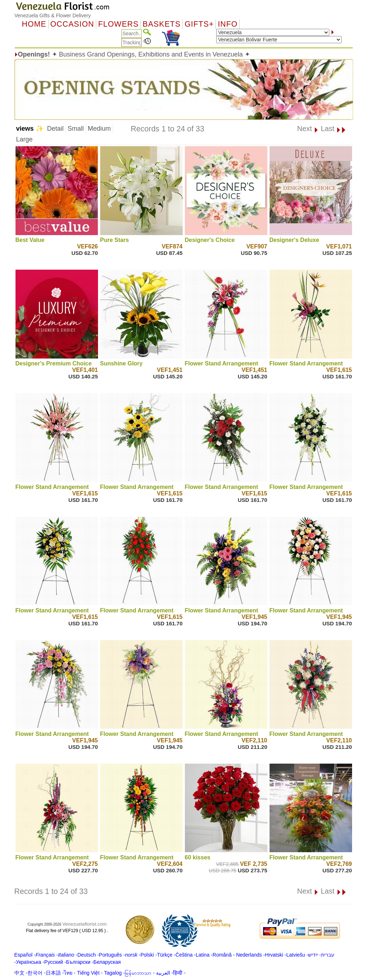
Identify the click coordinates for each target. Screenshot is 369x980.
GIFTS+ (199, 24)
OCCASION (72, 24)
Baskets (162, 24)
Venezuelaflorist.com (85, 924)
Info (228, 24)
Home (34, 24)
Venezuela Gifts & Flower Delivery (53, 15)
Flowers (118, 24)
